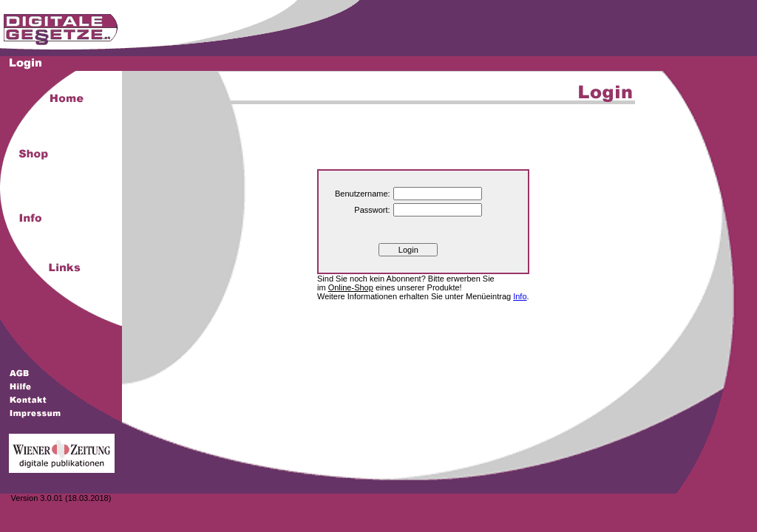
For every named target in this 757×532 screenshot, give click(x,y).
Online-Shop (351, 287)
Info (520, 296)
